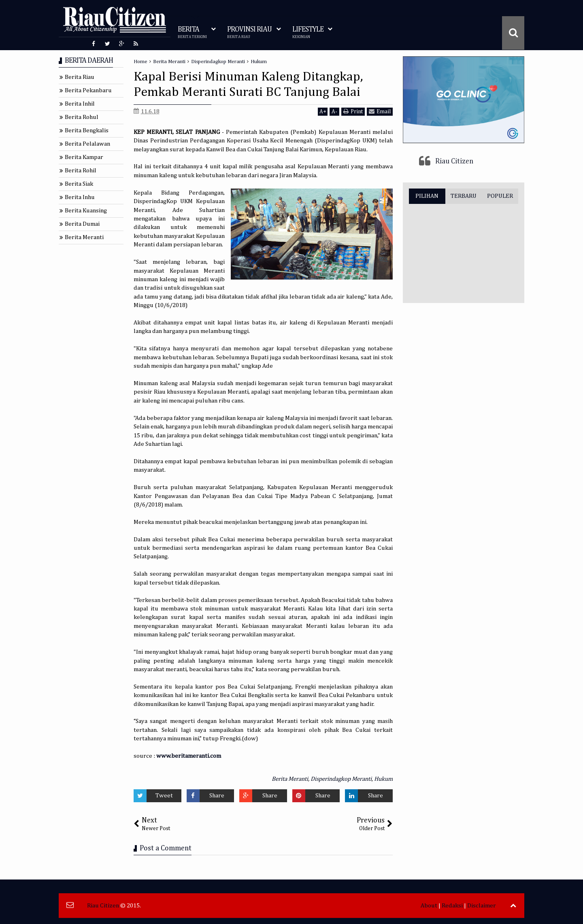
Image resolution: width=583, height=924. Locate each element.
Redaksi (452, 906)
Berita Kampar (84, 157)
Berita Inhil (80, 104)
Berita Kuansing (86, 211)
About (429, 906)
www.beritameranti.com (189, 756)
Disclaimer (482, 906)
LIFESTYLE (308, 33)
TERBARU (464, 196)
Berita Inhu (80, 197)
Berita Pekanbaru (88, 90)
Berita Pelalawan (87, 144)
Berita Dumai (82, 224)
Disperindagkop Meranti (341, 779)
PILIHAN (427, 196)
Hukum (383, 779)
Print (353, 111)
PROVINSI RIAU (249, 33)
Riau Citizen (454, 161)
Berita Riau (80, 77)
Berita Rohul (82, 117)
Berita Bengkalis (87, 130)
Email (380, 111)
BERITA (192, 33)
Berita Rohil (81, 171)
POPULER (500, 196)
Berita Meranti (290, 779)
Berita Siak (79, 184)
